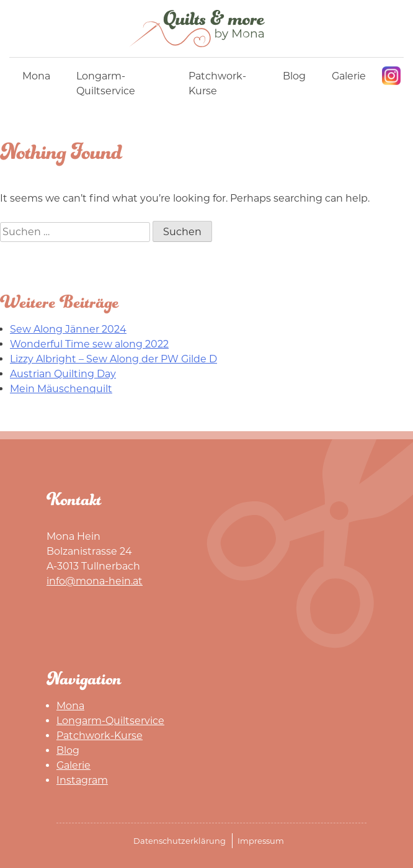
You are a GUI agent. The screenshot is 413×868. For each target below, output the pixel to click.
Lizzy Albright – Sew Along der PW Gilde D (113, 359)
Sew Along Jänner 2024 (68, 329)
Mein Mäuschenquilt (61, 389)
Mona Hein (206, 29)
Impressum (261, 841)
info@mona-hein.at (95, 581)
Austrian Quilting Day (63, 374)
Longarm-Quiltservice (106, 83)
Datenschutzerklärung (180, 841)
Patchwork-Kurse (217, 83)
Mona (36, 76)
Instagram (391, 76)
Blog (294, 76)
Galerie (349, 76)
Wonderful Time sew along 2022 (89, 344)
